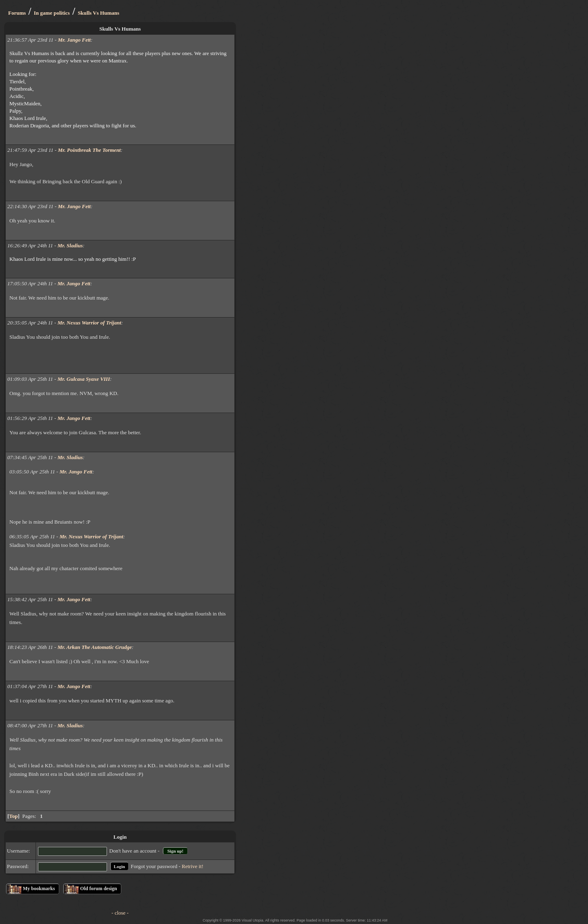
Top (13, 816)
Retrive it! (193, 866)
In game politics (52, 13)
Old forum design (98, 888)
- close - (120, 913)
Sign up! (175, 851)
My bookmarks (39, 888)
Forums (17, 13)
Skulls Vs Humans (98, 13)
